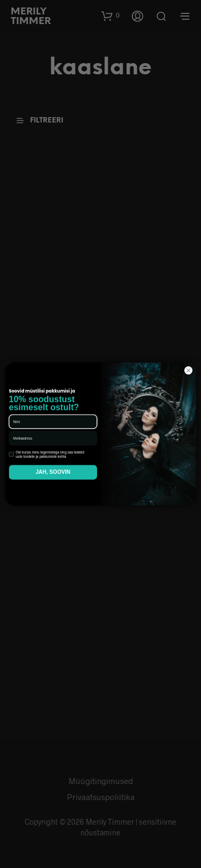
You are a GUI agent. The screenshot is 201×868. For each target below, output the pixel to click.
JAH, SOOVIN (53, 472)
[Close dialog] (188, 371)
